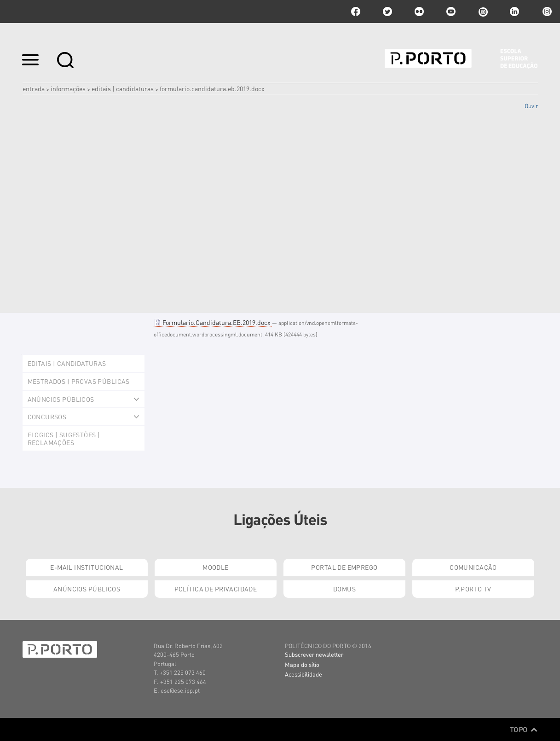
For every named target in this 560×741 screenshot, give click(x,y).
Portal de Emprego (344, 567)
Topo (524, 729)
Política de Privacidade (216, 589)
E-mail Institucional (87, 567)
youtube (451, 12)
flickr (419, 12)
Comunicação (473, 567)
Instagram (546, 12)
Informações (68, 88)
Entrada (34, 88)
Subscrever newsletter (314, 654)
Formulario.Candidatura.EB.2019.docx (213, 322)
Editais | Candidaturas (123, 88)
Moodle (216, 567)
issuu (483, 12)
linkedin (514, 12)
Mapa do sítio (302, 664)
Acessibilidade (303, 674)
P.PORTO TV (473, 589)
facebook (356, 12)
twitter (387, 12)
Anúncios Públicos (87, 589)
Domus (344, 589)
